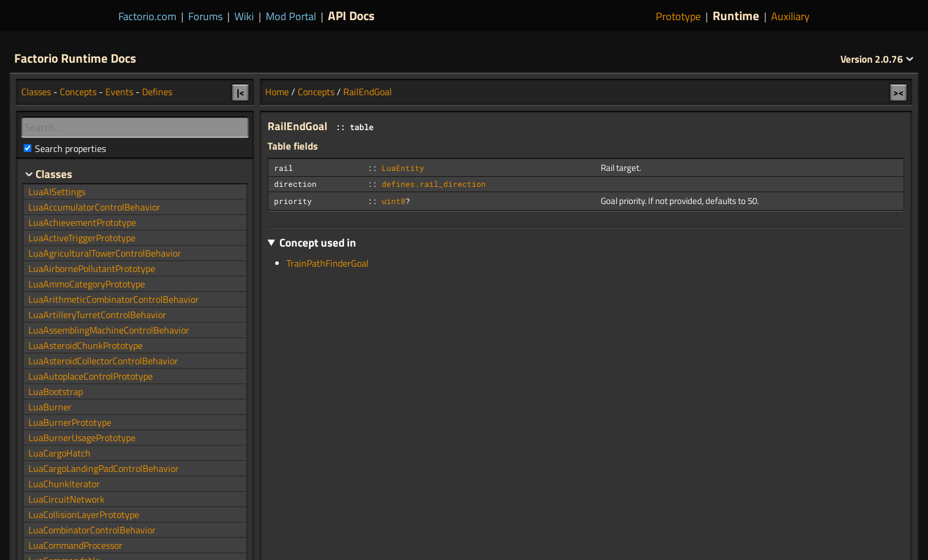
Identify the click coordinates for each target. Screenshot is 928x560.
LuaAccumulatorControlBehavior (94, 207)
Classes (36, 92)
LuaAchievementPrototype (82, 222)
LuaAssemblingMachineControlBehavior (109, 330)
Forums (205, 16)
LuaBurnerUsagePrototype (82, 438)
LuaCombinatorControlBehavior (92, 530)
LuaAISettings (57, 192)
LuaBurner (50, 407)
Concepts (316, 92)
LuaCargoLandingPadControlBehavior (104, 468)
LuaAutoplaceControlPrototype (91, 376)
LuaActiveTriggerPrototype (82, 238)
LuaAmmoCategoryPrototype (87, 284)
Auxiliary (790, 16)
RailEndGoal (368, 92)
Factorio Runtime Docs (75, 58)
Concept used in (318, 242)
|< (241, 92)
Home (277, 92)
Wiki (244, 16)
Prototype (678, 16)
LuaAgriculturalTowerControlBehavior (105, 253)
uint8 (394, 201)
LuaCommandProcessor (75, 545)
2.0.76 (877, 59)
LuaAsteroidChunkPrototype (86, 345)
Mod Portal (291, 16)
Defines (157, 92)
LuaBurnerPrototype (70, 422)
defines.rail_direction (434, 184)
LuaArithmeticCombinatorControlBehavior (114, 299)
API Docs (351, 15)
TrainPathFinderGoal (328, 263)
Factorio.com (147, 16)
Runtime (736, 15)
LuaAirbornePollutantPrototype (92, 268)
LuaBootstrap (56, 391)
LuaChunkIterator (64, 484)
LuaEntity (403, 168)
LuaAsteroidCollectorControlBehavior (103, 361)
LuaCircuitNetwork (67, 499)
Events (119, 92)
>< (898, 92)
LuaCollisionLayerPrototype (84, 514)
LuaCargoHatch (59, 453)
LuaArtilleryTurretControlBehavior (97, 315)
